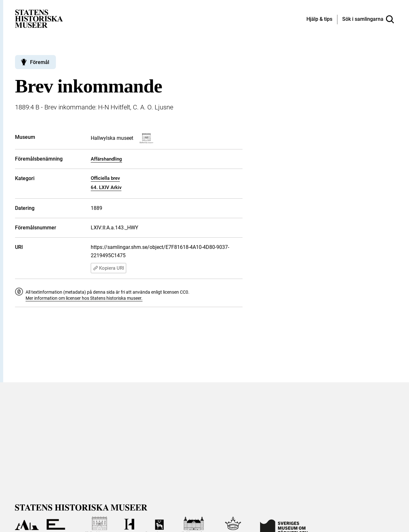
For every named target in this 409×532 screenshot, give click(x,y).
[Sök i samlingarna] (368, 20)
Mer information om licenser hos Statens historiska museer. (84, 298)
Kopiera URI (108, 268)
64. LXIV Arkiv (106, 187)
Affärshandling (106, 159)
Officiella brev (105, 178)
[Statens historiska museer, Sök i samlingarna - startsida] (39, 18)
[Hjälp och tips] (319, 20)
